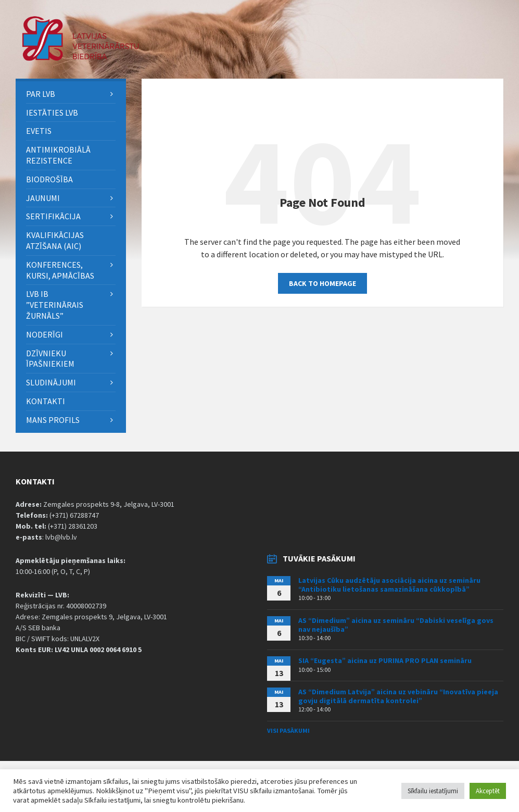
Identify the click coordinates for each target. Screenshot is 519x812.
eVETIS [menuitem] (39, 131)
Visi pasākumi (288, 730)
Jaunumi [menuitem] (43, 198)
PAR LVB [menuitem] (41, 94)
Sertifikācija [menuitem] (53, 216)
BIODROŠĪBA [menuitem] (50, 179)
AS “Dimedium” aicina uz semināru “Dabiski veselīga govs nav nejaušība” (396, 625)
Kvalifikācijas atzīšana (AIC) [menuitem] (55, 240)
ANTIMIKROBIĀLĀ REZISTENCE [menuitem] (58, 155)
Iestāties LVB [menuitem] (52, 113)
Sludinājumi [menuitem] (51, 382)
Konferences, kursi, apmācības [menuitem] (60, 270)
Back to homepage (322, 283)
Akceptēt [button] (488, 791)
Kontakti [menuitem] (46, 401)
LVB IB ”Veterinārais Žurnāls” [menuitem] (55, 305)
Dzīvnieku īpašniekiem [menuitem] (50, 359)
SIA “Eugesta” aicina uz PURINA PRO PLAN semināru (385, 660)
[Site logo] (81, 58)
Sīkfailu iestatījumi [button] (433, 791)
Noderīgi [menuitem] (45, 334)
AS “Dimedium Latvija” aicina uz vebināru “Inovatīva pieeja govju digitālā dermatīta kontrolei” (398, 696)
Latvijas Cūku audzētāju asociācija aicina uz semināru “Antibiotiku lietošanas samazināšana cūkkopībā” (389, 585)
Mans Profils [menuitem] (53, 420)
